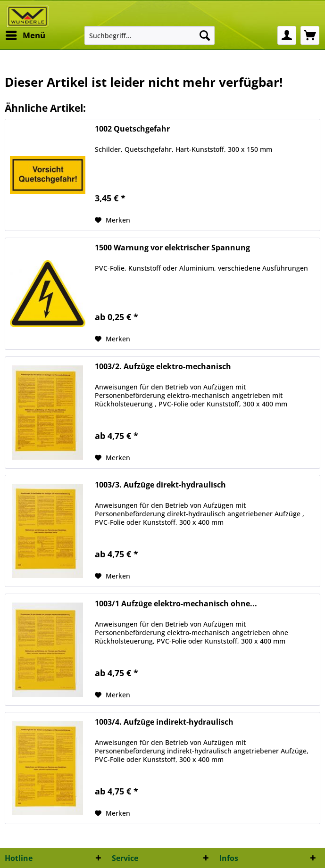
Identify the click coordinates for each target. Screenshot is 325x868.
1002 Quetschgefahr (132, 129)
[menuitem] (25, 35)
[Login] (287, 35)
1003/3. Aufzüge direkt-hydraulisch (160, 485)
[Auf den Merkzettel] (112, 220)
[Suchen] (205, 35)
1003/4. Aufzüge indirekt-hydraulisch (164, 722)
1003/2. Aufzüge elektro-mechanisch (163, 367)
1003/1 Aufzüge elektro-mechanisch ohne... (176, 604)
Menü (25, 34)
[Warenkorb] (310, 35)
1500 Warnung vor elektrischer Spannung (172, 248)
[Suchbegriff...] (150, 35)
